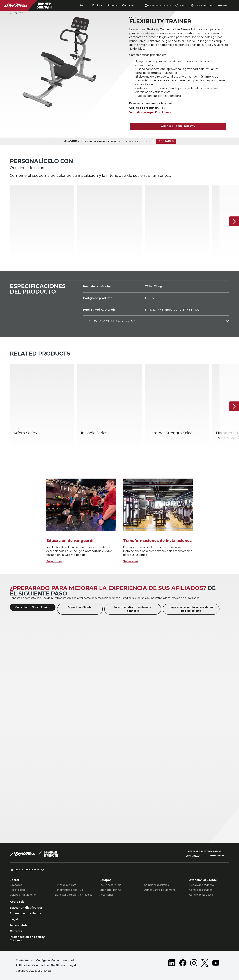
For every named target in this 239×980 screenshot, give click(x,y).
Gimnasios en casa (65, 885)
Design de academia (202, 885)
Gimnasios (16, 885)
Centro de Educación (202, 895)
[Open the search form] (181, 5)
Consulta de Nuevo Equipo (33, 607)
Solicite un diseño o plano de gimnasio (133, 609)
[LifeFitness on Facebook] (183, 964)
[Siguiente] (234, 221)
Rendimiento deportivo (69, 890)
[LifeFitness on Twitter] (205, 964)
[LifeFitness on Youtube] (216, 964)
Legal (14, 919)
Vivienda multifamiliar (23, 895)
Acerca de (17, 902)
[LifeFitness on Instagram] (194, 964)
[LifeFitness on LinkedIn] (172, 964)
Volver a (17, 13)
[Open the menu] (223, 5)
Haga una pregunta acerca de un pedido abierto (191, 609)
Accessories (106, 895)
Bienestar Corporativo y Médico (73, 895)
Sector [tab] (83, 5)
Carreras (16, 931)
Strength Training (110, 890)
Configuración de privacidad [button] (55, 960)
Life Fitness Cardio (110, 885)
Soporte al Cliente (80, 607)
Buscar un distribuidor (26, 908)
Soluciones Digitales (156, 885)
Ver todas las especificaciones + (150, 112)
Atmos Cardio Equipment (160, 890)
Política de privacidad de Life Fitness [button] (40, 965)
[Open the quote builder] (202, 5)
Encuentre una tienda (25, 913)
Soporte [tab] (112, 5)
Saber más (54, 561)
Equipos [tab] (97, 5)
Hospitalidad (17, 890)
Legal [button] (72, 965)
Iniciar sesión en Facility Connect (27, 939)
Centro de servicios (201, 890)
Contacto (128, 5)
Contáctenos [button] (24, 960)
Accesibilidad (20, 925)
